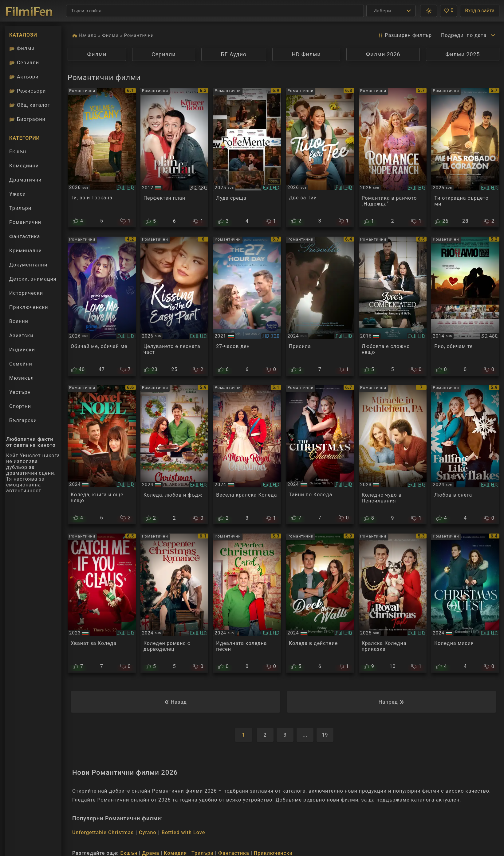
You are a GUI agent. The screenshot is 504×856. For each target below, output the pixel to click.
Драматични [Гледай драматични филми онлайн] (25, 180)
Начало (88, 35)
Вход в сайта (480, 11)
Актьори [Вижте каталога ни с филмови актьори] (24, 77)
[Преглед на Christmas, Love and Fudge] (175, 455)
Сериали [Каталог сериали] (24, 63)
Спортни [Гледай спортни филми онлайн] (20, 406)
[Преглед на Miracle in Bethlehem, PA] (393, 455)
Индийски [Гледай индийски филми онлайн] (22, 350)
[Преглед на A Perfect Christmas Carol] (247, 603)
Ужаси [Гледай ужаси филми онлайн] (18, 194)
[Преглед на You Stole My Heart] (465, 158)
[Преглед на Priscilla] (320, 306)
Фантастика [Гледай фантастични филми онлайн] (25, 236)
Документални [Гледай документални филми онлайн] (28, 265)
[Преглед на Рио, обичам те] (465, 306)
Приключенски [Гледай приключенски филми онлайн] (29, 307)
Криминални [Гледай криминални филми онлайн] (26, 251)
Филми (110, 35)
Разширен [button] (405, 35)
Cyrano (148, 832)
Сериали (163, 54)
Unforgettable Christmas (103, 832)
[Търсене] (215, 11)
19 (325, 735)
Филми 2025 (463, 54)
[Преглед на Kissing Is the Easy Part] (175, 306)
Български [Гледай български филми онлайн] (23, 420)
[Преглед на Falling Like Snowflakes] (465, 455)
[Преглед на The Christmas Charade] (320, 455)
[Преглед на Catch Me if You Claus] (102, 603)
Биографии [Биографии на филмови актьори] (27, 119)
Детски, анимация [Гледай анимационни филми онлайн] (33, 279)
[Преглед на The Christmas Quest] (465, 603)
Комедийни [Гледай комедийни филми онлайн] (24, 166)
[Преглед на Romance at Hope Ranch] (393, 158)
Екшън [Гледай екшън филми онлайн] (18, 152)
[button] (429, 11)
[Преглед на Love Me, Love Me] (102, 306)
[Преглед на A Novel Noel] (102, 455)
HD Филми (306, 54)
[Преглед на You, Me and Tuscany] (102, 158)
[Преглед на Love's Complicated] (393, 306)
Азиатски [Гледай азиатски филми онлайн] (21, 336)
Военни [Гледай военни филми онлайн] (19, 321)
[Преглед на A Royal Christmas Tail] (393, 603)
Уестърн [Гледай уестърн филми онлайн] (20, 392)
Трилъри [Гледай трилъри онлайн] (20, 210)
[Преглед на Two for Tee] (320, 158)
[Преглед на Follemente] (247, 158)
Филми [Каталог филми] (22, 48)
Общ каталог (30, 105)
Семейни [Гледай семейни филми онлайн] (21, 364)
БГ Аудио (234, 54)
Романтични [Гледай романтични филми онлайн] (25, 222)
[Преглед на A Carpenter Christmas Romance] (175, 603)
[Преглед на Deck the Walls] (320, 603)
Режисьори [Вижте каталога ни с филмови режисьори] (28, 91)
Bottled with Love (183, 832)
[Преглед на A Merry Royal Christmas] (247, 455)
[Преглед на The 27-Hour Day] (247, 306)
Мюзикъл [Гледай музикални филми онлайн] (22, 378)
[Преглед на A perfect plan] (175, 158)
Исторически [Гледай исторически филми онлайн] (26, 293)
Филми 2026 (383, 54)
